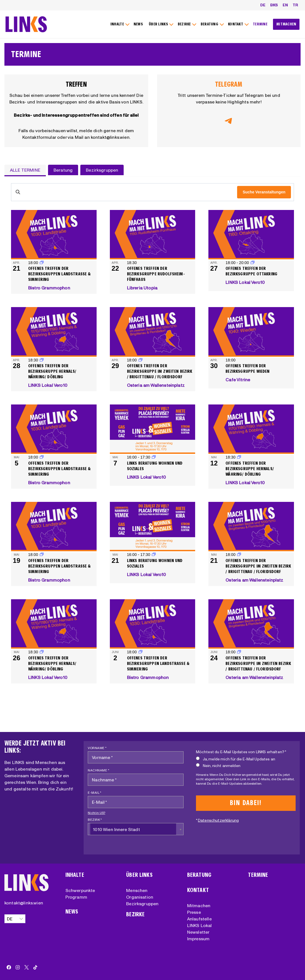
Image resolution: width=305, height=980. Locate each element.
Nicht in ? (96, 813)
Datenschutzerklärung (218, 820)
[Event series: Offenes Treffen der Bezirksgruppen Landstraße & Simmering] (42, 263)
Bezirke (135, 914)
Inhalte (75, 875)
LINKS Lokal (200, 925)
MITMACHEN (286, 24)
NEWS (138, 24)
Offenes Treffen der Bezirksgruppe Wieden (247, 368)
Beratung (199, 875)
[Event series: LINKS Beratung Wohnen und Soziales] (154, 457)
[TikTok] (35, 967)
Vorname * (97, 748)
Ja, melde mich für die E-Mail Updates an (236, 759)
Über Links (139, 875)
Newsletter (198, 932)
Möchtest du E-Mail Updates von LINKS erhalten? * (241, 752)
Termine (258, 875)
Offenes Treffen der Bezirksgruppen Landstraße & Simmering (59, 274)
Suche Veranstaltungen (264, 192)
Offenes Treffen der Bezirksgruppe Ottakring (251, 271)
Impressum (198, 939)
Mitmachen (199, 906)
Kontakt (198, 890)
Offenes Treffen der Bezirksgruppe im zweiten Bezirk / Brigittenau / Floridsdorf (160, 371)
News (72, 912)
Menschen (137, 890)
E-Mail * (95, 793)
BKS (274, 5)
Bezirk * (95, 820)
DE (263, 5)
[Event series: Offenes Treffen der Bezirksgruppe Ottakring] (253, 263)
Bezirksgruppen (142, 904)
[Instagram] (18, 967)
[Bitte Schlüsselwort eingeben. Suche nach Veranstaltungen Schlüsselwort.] (124, 192)
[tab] (25, 171)
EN (285, 5)
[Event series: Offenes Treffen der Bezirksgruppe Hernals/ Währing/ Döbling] (42, 360)
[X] (26, 967)
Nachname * (99, 770)
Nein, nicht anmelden (218, 765)
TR (295, 5)
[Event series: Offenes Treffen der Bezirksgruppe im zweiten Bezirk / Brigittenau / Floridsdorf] (140, 360)
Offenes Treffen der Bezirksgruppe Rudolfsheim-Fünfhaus (156, 274)
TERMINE (260, 24)
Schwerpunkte (80, 890)
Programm (76, 897)
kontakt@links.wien (24, 903)
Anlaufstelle (199, 919)
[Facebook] (9, 967)
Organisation (140, 897)
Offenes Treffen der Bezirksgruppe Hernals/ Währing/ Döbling (52, 371)
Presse (194, 912)
